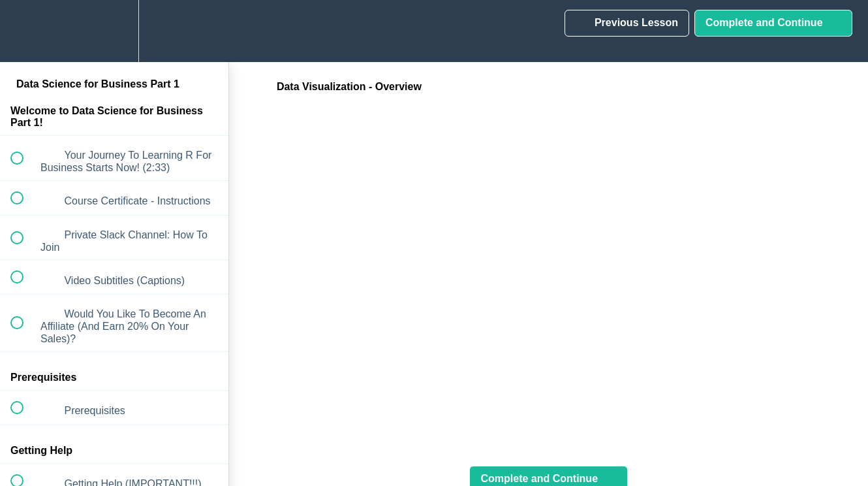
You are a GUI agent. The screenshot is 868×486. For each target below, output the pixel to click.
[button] (24, 31)
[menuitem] (114, 31)
